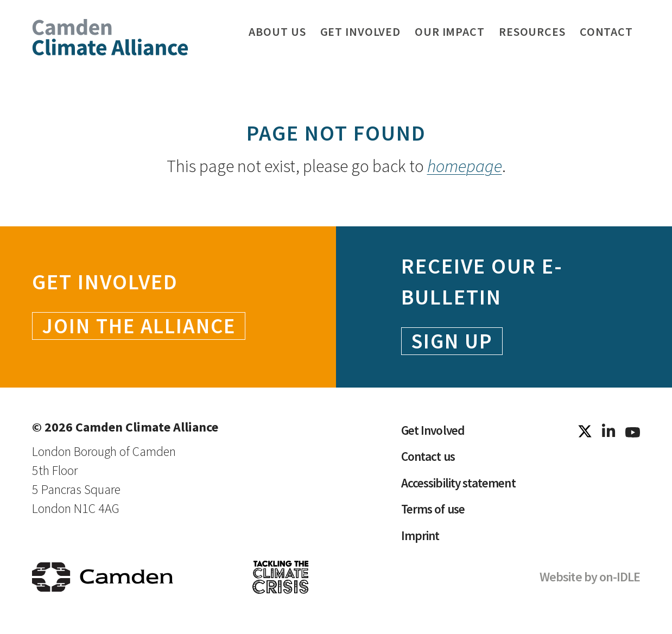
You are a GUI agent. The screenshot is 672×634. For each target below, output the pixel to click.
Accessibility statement (460, 486)
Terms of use (435, 513)
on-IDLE (620, 582)
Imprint (420, 540)
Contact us (429, 458)
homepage (465, 166)
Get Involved (434, 431)
